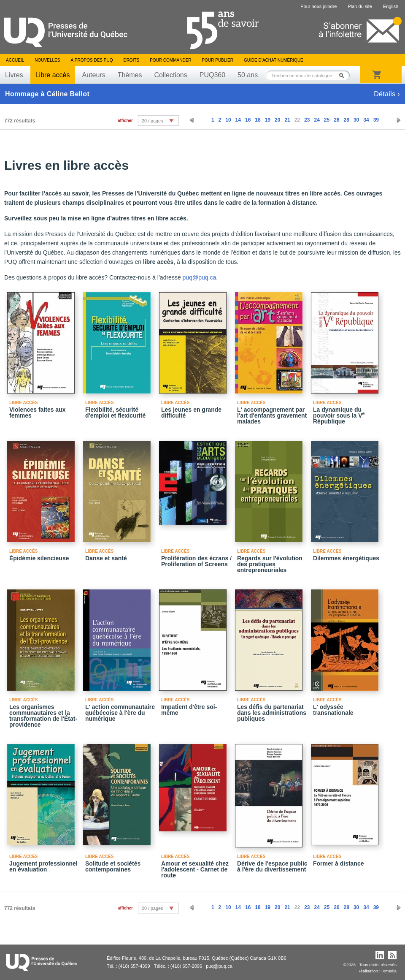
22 (297, 120)
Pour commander (170, 60)
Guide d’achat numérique (274, 60)
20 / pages (152, 121)
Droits (131, 60)
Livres (14, 75)
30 (356, 120)
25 (327, 120)
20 (277, 120)
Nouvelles (47, 60)
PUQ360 (212, 75)
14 (238, 120)
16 (248, 120)
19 (268, 120)
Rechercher (344, 75)
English (391, 6)
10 (228, 120)
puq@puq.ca (200, 277)
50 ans (248, 75)
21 (287, 120)
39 (376, 120)
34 (366, 120)
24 (317, 120)
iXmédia (389, 971)
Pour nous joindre (319, 6)
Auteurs (94, 75)
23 (307, 120)
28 (347, 120)
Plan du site (360, 6)
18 (258, 120)
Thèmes (130, 75)
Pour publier (218, 60)
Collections (170, 75)
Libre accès (53, 75)
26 (336, 120)
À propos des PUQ (92, 60)
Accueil (15, 60)
